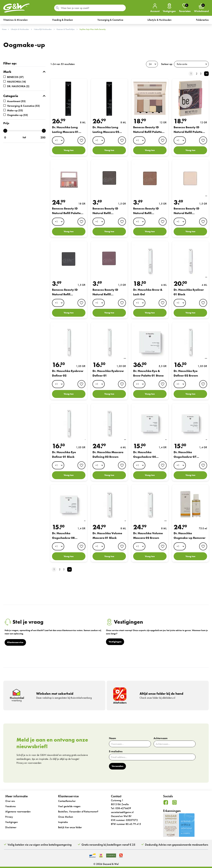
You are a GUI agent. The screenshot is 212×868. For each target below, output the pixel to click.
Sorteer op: (167, 64)
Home (4, 29)
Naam (113, 738)
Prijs (6, 123)
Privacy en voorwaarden (29, 763)
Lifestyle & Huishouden (20, 29)
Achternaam (161, 738)
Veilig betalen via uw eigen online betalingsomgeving (40, 845)
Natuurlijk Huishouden (43, 29)
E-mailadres (116, 751)
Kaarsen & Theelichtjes (66, 29)
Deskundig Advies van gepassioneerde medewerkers (177, 845)
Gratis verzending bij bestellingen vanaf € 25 (108, 845)
